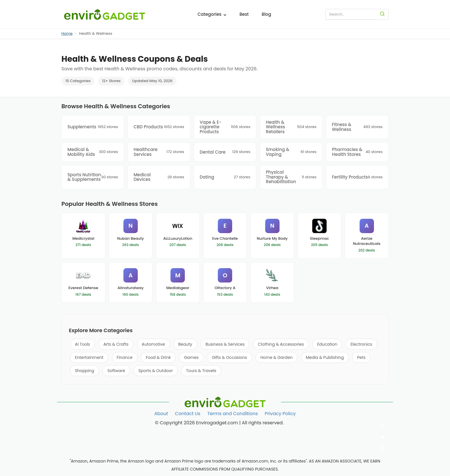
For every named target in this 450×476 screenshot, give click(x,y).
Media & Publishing (325, 357)
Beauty (185, 344)
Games (191, 357)
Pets (361, 357)
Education (327, 344)
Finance (125, 357)
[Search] (382, 14)
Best (244, 14)
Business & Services (225, 344)
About (161, 414)
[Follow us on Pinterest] (383, 448)
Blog (266, 14)
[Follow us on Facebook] (383, 425)
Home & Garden (276, 357)
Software (116, 371)
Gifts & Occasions (229, 357)
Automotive (153, 344)
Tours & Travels (201, 371)
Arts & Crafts (116, 344)
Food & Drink (158, 357)
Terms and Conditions (232, 414)
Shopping (85, 371)
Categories (212, 14)
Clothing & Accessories (281, 344)
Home (67, 33)
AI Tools (83, 344)
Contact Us (188, 414)
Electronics (361, 344)
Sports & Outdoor (156, 371)
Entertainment (89, 357)
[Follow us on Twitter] (383, 437)
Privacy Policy (280, 414)
